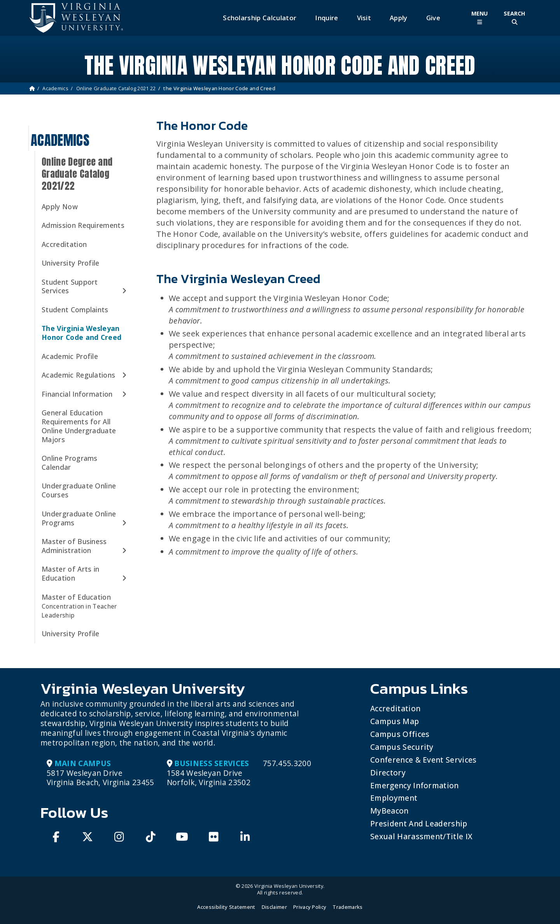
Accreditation (64, 244)
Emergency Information (415, 785)
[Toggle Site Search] (514, 18)
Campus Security (402, 747)
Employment (394, 798)
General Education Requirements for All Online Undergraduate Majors (79, 426)
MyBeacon (389, 811)
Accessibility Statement (226, 907)
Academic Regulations (78, 375)
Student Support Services (70, 286)
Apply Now (60, 206)
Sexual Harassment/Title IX (421, 836)
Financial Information (77, 394)
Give (433, 18)
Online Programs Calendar (70, 463)
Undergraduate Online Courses (79, 490)
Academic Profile (70, 356)
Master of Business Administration (74, 546)
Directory (388, 773)
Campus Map (395, 721)
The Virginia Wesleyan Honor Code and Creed (81, 333)
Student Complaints (75, 310)
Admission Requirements (83, 225)
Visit (364, 18)
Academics (55, 88)
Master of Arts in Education (70, 573)
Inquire (326, 18)
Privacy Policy (310, 907)
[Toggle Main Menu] (479, 18)
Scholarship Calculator (260, 18)
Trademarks (347, 907)
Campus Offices (400, 734)
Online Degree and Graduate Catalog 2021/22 (77, 174)
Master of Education (79, 606)
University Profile (71, 263)
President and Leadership (419, 823)
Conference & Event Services (423, 760)
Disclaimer (274, 907)
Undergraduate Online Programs (79, 518)
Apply (399, 18)
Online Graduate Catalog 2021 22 (116, 88)
